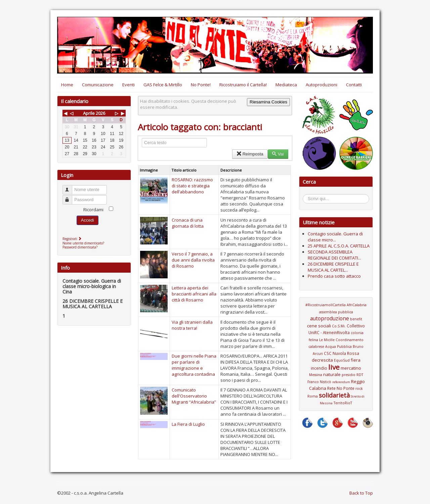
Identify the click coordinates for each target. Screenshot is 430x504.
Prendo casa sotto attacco (334, 276)
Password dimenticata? (80, 247)
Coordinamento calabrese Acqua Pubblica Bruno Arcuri (336, 347)
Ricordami (93, 210)
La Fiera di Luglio (188, 424)
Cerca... (306, 195)
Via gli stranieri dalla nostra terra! (192, 325)
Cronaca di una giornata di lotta (188, 223)
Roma (313, 396)
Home (67, 85)
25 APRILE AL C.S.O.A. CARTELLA (339, 246)
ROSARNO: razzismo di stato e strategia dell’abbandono (192, 186)
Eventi (128, 85)
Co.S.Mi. (339, 326)
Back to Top (361, 493)
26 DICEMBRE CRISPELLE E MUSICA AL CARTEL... (333, 267)
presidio (349, 375)
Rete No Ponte (341, 388)
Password (70, 197)
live (334, 367)
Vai (278, 154)
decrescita (322, 360)
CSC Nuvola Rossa (341, 353)
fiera (356, 360)
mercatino (351, 368)
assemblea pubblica (336, 312)
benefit (356, 319)
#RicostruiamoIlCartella (326, 305)
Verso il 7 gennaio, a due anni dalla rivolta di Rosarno (193, 260)
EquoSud (342, 360)
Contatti (354, 85)
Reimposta (250, 154)
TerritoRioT (343, 403)
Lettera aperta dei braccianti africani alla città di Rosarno (194, 294)
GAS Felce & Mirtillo (163, 85)
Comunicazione (98, 85)
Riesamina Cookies (268, 102)
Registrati (73, 239)
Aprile (89, 113)
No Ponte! (201, 85)
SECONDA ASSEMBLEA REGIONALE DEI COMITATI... (334, 255)
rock (359, 388)
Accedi (88, 220)
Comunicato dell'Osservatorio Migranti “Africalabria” (194, 396)
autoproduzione (330, 318)
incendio (319, 368)
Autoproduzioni (321, 85)
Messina (316, 375)
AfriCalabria (357, 305)
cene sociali (319, 326)
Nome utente (70, 187)
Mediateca (286, 85)
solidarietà (334, 395)
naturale (332, 374)
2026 (100, 113)
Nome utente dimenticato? (83, 243)
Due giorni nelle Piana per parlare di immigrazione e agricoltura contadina (194, 365)
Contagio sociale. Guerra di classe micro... (335, 237)
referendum (341, 382)
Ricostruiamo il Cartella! (243, 85)
